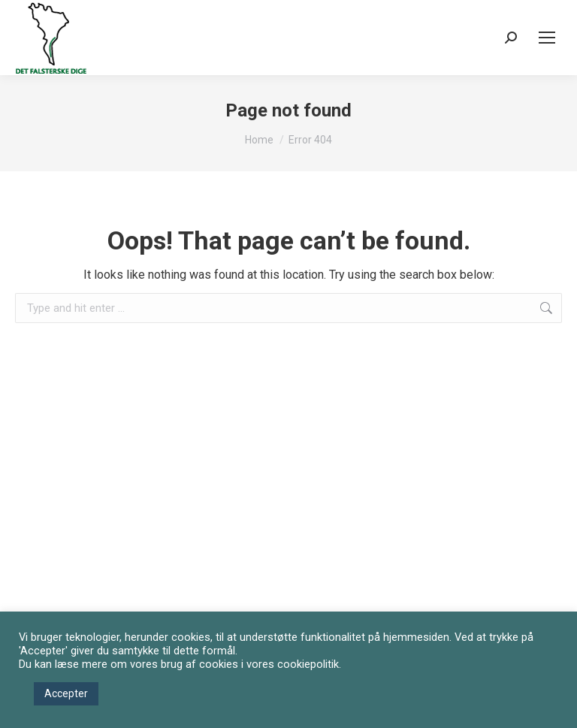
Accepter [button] (66, 693)
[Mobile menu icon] (547, 38)
